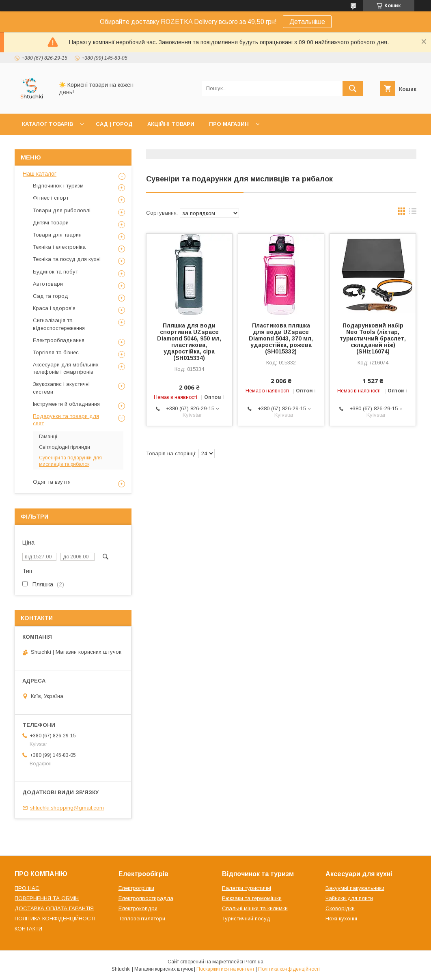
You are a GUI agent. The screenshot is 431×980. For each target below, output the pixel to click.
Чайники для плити (349, 898)
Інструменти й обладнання (66, 404)
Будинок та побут (55, 272)
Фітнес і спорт (51, 198)
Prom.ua (254, 962)
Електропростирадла (146, 898)
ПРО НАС (27, 888)
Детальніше (307, 22)
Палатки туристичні (247, 888)
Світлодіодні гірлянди (65, 447)
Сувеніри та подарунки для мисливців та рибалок (70, 461)
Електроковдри (138, 908)
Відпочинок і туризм (58, 186)
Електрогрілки (136, 888)
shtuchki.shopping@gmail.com (67, 808)
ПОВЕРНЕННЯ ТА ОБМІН (47, 898)
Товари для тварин (57, 235)
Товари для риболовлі (62, 210)
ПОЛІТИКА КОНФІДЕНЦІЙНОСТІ (55, 919)
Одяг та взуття (52, 482)
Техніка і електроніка (59, 247)
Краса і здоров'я (54, 308)
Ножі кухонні (341, 919)
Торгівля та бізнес (56, 352)
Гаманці (48, 437)
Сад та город (51, 296)
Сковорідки (340, 908)
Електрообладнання (59, 340)
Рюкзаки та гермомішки (252, 898)
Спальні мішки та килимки (255, 908)
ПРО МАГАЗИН (229, 124)
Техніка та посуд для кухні (67, 259)
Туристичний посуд (246, 919)
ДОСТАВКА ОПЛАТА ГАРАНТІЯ (54, 908)
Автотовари (48, 284)
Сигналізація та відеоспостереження (59, 324)
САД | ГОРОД (114, 124)
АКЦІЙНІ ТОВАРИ (171, 124)
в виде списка (413, 213)
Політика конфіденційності (289, 969)
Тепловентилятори (142, 919)
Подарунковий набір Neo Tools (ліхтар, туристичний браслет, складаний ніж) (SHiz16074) (373, 338)
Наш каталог (40, 174)
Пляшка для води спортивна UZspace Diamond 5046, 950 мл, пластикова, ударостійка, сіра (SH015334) (189, 342)
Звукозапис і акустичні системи (61, 388)
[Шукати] (353, 88)
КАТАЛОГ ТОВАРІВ (47, 124)
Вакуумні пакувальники (355, 888)
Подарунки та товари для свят (66, 420)
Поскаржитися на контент (225, 969)
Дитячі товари (51, 223)
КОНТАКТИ (28, 929)
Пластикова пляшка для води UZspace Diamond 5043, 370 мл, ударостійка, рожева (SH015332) (281, 338)
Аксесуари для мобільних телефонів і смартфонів (66, 368)
